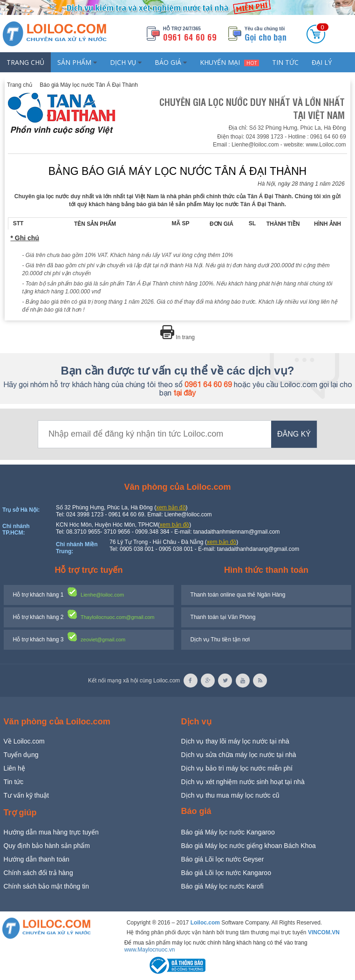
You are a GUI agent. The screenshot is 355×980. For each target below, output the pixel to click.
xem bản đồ (171, 507)
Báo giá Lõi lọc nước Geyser (223, 859)
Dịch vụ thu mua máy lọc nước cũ (230, 795)
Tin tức (285, 62)
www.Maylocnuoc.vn (150, 950)
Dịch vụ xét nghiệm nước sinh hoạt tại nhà (243, 782)
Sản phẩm (77, 62)
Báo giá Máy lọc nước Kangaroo (228, 832)
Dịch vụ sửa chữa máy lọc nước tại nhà (239, 755)
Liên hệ (14, 768)
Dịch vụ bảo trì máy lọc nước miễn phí (237, 768)
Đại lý (322, 62)
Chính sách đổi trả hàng (38, 873)
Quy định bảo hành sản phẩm (47, 846)
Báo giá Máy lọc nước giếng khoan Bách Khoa (249, 846)
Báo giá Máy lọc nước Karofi (222, 886)
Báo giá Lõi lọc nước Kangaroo (226, 873)
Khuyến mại (229, 62)
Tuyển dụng (21, 755)
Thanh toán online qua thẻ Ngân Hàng (238, 595)
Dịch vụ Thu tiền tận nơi (220, 639)
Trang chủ (25, 62)
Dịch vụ (126, 62)
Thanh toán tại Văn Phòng (223, 617)
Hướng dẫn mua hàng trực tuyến (51, 832)
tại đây (184, 393)
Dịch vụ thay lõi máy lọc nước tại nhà (235, 741)
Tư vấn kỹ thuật (26, 795)
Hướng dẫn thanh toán (37, 859)
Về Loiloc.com (24, 741)
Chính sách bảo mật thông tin (46, 886)
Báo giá (171, 62)
